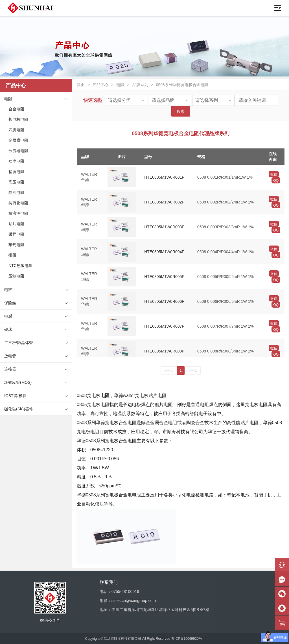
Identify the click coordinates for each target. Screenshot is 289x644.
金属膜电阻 (18, 140)
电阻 (8, 99)
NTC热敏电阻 (20, 266)
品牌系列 (140, 85)
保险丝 (10, 303)
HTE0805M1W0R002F (164, 202)
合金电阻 (16, 109)
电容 (8, 290)
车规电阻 (16, 245)
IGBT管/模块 (15, 396)
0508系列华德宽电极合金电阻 (182, 85)
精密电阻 (16, 172)
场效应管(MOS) (18, 382)
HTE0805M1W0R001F (164, 177)
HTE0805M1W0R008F (164, 351)
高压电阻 (16, 182)
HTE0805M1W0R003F (164, 227)
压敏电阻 (16, 276)
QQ (276, 181)
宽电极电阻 (98, 405)
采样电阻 (16, 234)
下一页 (192, 371)
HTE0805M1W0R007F (164, 326)
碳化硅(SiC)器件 (19, 409)
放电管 (10, 356)
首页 (81, 85)
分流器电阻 (18, 151)
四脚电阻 (16, 130)
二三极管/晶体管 (19, 343)
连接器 (10, 369)
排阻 (12, 255)
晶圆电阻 (16, 192)
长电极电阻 (18, 119)
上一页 (169, 371)
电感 (8, 316)
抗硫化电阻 (18, 203)
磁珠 (8, 329)
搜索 (181, 111)
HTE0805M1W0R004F (164, 252)
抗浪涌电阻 (18, 213)
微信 (274, 174)
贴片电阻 (16, 224)
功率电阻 (16, 161)
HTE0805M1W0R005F (164, 277)
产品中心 (100, 85)
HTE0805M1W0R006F (164, 301)
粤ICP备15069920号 (186, 639)
